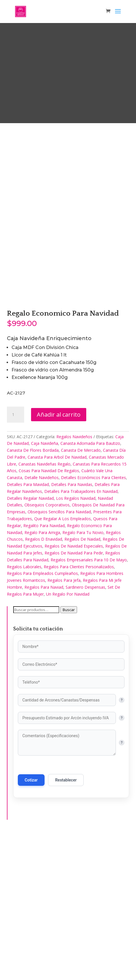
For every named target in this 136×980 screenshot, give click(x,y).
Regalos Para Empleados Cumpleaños (42, 719)
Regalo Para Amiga (42, 678)
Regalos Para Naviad (44, 733)
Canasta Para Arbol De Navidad (57, 602)
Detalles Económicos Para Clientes (93, 623)
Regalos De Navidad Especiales (74, 692)
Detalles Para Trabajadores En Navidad (81, 637)
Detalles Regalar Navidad (30, 644)
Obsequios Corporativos (47, 650)
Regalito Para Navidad (44, 671)
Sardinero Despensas (85, 733)
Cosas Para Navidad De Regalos (49, 616)
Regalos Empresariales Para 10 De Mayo (89, 705)
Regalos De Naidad (82, 685)
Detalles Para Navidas (72, 630)
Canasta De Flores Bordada (33, 596)
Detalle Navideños (42, 623)
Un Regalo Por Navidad (68, 739)
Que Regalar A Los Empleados (63, 664)
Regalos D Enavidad (44, 685)
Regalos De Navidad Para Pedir (74, 698)
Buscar (69, 755)
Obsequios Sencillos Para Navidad (59, 657)
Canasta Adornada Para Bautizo (90, 589)
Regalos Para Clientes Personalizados (79, 712)
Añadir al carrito (59, 560)
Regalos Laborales (24, 712)
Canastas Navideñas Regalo (44, 609)
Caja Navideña (45, 589)
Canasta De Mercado (81, 596)
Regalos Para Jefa (64, 726)
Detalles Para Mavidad (28, 630)
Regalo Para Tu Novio (83, 678)
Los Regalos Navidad (76, 644)
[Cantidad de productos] (16, 560)
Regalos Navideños (74, 582)
